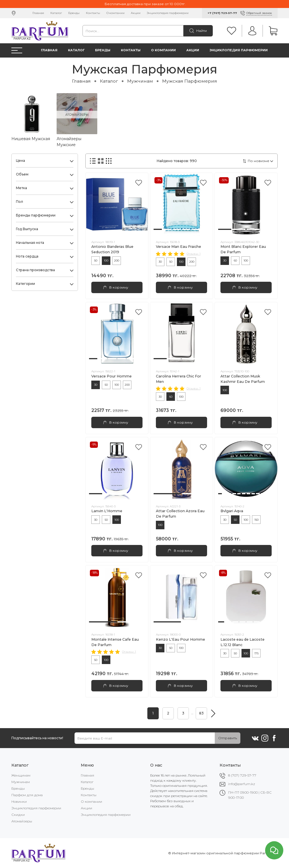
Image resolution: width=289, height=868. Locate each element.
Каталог (56, 13)
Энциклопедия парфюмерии (168, 13)
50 (96, 261)
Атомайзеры (22, 821)
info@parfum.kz (242, 784)
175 (256, 653)
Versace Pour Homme (112, 376)
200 (117, 261)
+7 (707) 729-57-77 (222, 13)
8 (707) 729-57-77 (242, 775)
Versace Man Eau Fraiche (178, 247)
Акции (136, 13)
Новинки (19, 801)
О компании (115, 13)
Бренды (74, 13)
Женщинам (21, 775)
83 (201, 713)
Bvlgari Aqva (232, 511)
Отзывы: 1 (194, 254)
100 (106, 261)
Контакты (93, 13)
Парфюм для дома (27, 795)
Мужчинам (140, 81)
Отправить (228, 738)
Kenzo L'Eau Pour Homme (180, 639)
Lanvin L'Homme (107, 511)
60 (235, 261)
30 (160, 262)
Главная (38, 13)
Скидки (18, 815)
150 (256, 520)
